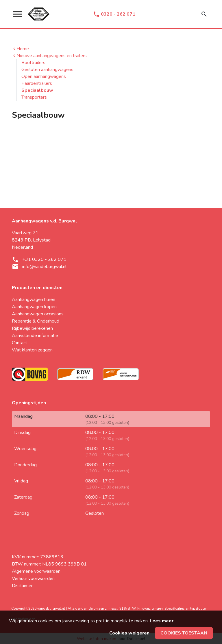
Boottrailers (33, 63)
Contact (20, 343)
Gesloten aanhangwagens (47, 70)
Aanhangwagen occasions (38, 314)
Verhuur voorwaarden (33, 579)
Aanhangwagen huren (34, 299)
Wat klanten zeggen (32, 350)
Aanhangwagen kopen (34, 307)
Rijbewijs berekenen (32, 328)
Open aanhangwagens (44, 76)
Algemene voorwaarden (36, 571)
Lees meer (162, 621)
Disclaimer (22, 586)
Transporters (34, 97)
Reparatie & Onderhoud (36, 321)
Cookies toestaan (184, 633)
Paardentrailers (37, 83)
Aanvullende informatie (35, 336)
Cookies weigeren (129, 633)
